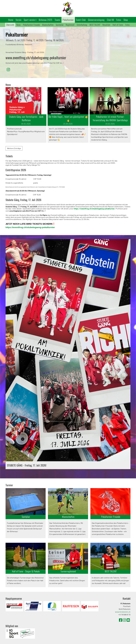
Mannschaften (48, 25)
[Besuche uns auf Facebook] (121, 620)
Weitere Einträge (14, 148)
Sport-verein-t (30, 20)
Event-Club (81, 20)
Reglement (70, 25)
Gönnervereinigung (96, 20)
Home (11, 20)
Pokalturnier (68, 20)
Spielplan (60, 25)
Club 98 (110, 20)
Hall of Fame (118, 25)
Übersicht (10, 25)
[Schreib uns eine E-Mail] (128, 620)
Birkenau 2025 (46, 20)
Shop (126, 20)
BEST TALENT (95, 25)
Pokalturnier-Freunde (31, 25)
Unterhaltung (82, 25)
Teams (57, 20)
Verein (19, 20)
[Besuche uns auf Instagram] (8, 69)
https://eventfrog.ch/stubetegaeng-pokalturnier (30, 227)
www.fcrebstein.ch (123, 612)
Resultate (106, 25)
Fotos (119, 20)
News (19, 25)
